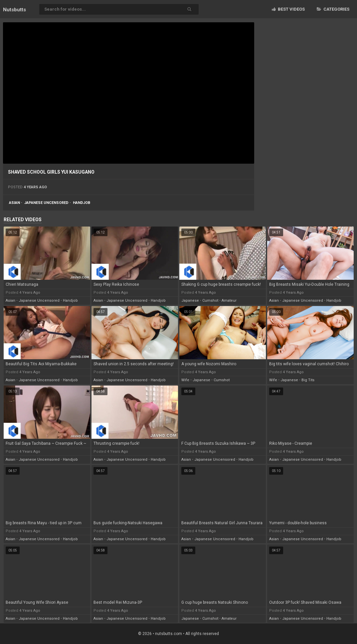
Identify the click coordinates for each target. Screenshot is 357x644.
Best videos (288, 9)
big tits (308, 380)
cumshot (210, 301)
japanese (190, 301)
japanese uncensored (46, 203)
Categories (333, 9)
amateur (229, 301)
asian (14, 203)
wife (185, 380)
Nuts (14, 10)
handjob (82, 203)
